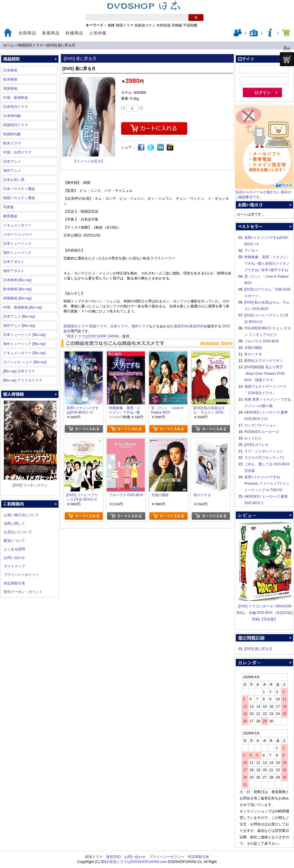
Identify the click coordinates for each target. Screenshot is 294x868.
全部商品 (27, 33)
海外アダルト (14, 271)
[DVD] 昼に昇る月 (61, 45)
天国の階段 (253, 348)
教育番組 (10, 216)
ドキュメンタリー (17, 225)
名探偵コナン (145, 25)
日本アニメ (12, 161)
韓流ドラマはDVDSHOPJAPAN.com (138, 862)
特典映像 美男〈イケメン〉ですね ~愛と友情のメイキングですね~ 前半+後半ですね (267, 264)
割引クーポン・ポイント (23, 592)
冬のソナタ (253, 354)
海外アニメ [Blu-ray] (19, 326)
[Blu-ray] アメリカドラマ (23, 380)
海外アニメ (12, 171)
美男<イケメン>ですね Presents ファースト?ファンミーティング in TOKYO (267, 484)
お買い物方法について (21, 515)
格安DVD (197, 326)
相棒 (111, 25)
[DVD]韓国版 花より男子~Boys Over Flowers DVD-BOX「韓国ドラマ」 (265, 374)
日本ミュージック (17, 244)
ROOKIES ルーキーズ (262, 432)
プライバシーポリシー (21, 575)
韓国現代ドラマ (31, 45)
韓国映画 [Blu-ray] (17, 298)
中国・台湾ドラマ (17, 152)
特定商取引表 (14, 583)
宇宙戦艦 (190, 25)
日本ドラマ (119, 326)
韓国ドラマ (125, 25)
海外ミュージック (17, 253)
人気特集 (98, 33)
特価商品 (74, 33)
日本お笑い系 (14, 180)
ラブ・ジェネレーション (264, 451)
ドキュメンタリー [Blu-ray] (24, 353)
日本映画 (10, 70)
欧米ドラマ (12, 143)
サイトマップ (14, 566)
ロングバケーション (260, 425)
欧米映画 (10, 79)
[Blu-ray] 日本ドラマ (19, 371)
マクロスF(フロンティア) (264, 458)
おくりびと (253, 438)
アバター (251, 251)
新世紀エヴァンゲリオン (264, 361)
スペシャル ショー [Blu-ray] (25, 362)
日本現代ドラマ (16, 107)
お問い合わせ (14, 558)
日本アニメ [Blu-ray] (19, 316)
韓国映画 (10, 89)
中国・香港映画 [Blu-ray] (23, 307)
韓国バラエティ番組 (19, 198)
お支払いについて (18, 532)
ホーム (9, 45)
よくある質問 (14, 549)
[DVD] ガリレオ (257, 445)
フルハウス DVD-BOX (262, 341)
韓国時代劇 (12, 134)
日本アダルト (14, 262)
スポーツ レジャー (18, 234)
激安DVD (181, 326)
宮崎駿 (177, 25)
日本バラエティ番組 (19, 189)
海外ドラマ (140, 326)
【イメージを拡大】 (89, 161)
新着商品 (51, 33)
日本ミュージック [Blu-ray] (24, 335)
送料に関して (14, 524)
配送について (14, 541)
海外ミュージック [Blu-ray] (24, 344)
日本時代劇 (12, 116)
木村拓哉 (163, 25)
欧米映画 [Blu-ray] (17, 289)
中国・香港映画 (16, 98)
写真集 (9, 207)
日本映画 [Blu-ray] (17, 280)
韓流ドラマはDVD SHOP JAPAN (93, 336)
